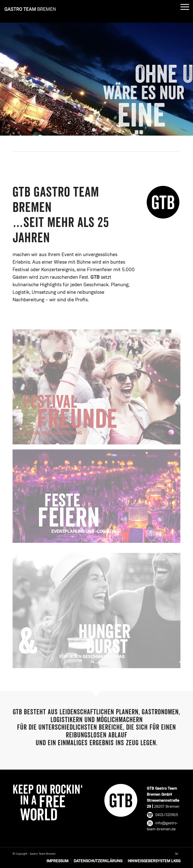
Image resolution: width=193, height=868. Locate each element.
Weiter (189, 79)
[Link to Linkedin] (177, 854)
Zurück (4, 79)
